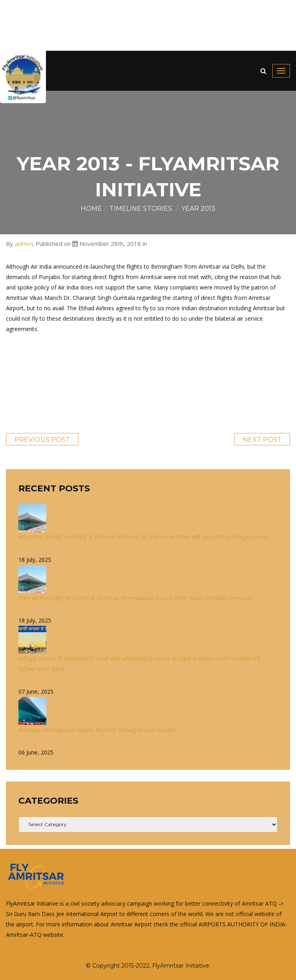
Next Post (262, 440)
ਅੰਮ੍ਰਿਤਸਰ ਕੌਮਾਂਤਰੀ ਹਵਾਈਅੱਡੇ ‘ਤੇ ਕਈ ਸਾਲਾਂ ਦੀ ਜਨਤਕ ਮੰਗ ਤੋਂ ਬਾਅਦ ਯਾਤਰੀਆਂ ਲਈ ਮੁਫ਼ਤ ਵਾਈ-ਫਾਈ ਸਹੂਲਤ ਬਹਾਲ (143, 537)
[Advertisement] (148, 25)
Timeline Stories (141, 209)
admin (24, 244)
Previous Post (42, 440)
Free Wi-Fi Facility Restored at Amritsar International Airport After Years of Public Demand (135, 598)
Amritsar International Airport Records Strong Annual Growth (97, 730)
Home (91, 209)
